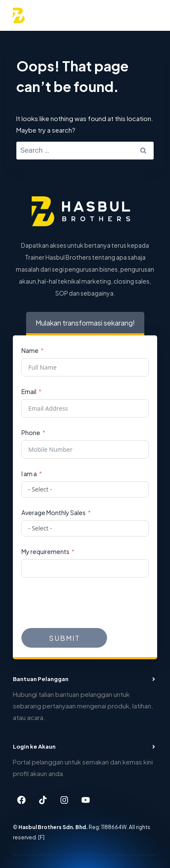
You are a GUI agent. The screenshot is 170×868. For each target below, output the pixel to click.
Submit (64, 638)
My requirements (45, 551)
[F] (41, 837)
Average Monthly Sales (54, 512)
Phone (31, 432)
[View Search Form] (125, 15)
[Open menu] (147, 15)
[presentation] (86, 603)
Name (30, 350)
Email (29, 391)
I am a (29, 473)
